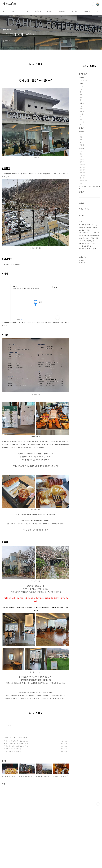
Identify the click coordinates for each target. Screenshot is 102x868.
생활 (81, 109)
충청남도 (82, 167)
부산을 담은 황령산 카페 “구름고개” (15, 809)
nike (91, 233)
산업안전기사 (84, 80)
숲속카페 (82, 249)
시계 (81, 125)
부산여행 (82, 225)
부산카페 (88, 230)
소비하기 (25, 11)
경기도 (82, 162)
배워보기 (87, 11)
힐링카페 (82, 243)
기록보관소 (9, 4)
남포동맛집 (82, 241)
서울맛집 (88, 243)
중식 (81, 92)
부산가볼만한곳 (94, 235)
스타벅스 (82, 230)
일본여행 (86, 246)
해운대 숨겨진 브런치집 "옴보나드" (15, 803)
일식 (81, 95)
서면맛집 (92, 238)
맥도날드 (86, 235)
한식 (81, 89)
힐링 (97, 238)
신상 (94, 241)
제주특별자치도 (84, 180)
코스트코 (94, 225)
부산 (81, 154)
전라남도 (82, 178)
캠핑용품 (89, 227)
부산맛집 (94, 249)
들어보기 (62, 11)
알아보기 (50, 11)
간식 (81, 100)
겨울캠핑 (95, 227)
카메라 (82, 122)
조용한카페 (82, 227)
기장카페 (96, 233)
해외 (81, 183)
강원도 (82, 159)
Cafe (13, 800)
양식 (81, 97)
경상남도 (82, 172)
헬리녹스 (88, 225)
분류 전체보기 (83, 74)
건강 (81, 137)
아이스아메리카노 (84, 233)
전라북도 (82, 175)
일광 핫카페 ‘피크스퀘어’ (12, 814)
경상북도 (82, 170)
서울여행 (89, 241)
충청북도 (82, 165)
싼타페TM (85, 238)
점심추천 (93, 246)
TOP (98, 866)
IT (81, 134)
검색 (93, 4)
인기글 (87, 209)
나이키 (81, 246)
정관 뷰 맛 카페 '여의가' (11, 811)
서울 (81, 151)
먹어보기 (13, 11)
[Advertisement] (36, 734)
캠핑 (81, 106)
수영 (81, 119)
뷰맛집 (81, 235)
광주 (81, 157)
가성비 (93, 243)
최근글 (81, 209)
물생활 (82, 142)
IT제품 (82, 114)
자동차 (82, 111)
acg (80, 238)
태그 (98, 11)
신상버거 (88, 249)
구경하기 (38, 11)
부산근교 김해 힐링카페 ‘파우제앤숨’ (15, 806)
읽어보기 (75, 11)
